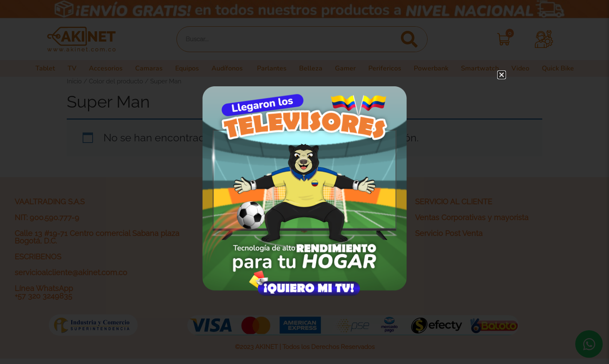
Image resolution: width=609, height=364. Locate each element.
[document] (304, 182)
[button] (502, 75)
